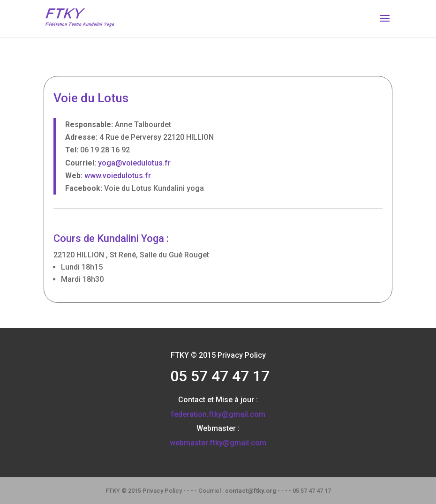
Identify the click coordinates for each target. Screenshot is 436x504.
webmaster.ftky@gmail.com (218, 443)
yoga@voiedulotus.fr (134, 163)
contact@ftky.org (251, 491)
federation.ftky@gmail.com (218, 414)
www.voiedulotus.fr (118, 176)
